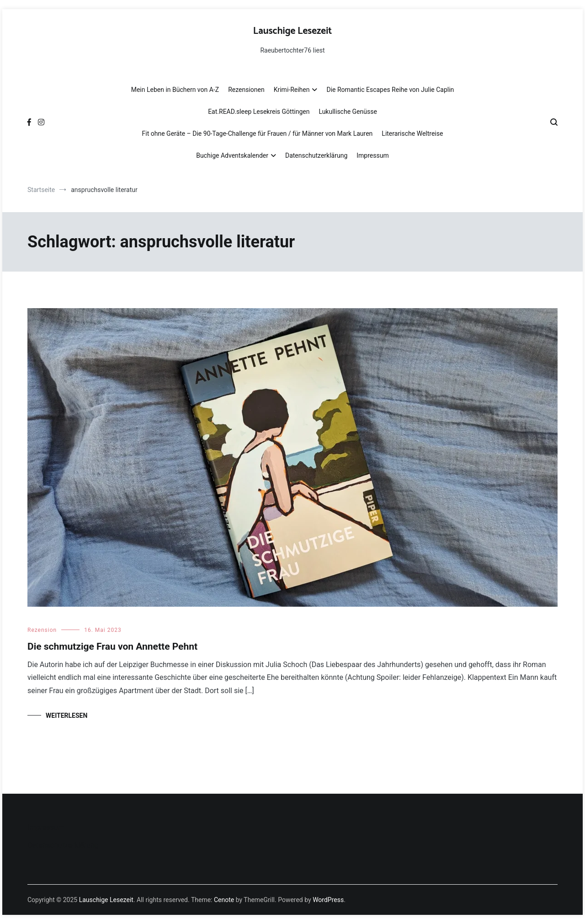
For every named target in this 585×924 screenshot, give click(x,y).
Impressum (372, 155)
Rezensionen (246, 90)
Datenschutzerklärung (316, 155)
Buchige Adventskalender (232, 155)
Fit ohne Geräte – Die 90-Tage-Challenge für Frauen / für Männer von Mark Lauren (258, 134)
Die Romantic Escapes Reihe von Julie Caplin (390, 90)
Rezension (42, 630)
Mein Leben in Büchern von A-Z (175, 90)
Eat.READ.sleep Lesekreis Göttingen (259, 112)
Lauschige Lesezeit (292, 31)
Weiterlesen (66, 716)
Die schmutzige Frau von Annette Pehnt (112, 646)
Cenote (224, 900)
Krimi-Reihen (292, 90)
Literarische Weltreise (412, 134)
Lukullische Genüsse (348, 112)
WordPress (328, 900)
